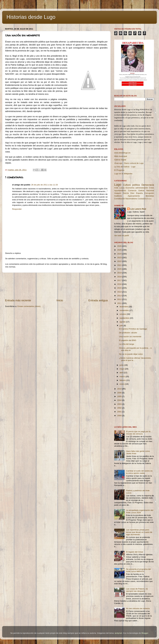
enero (122, 384)
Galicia (141, 191)
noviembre (124, 310)
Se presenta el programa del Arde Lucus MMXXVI (138, 570)
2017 (120, 280)
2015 (120, 288)
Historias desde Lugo (31, 17)
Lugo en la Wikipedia (123, 174)
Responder (17, 209)
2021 (120, 265)
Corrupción (149, 193)
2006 (120, 393)
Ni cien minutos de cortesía (138, 608)
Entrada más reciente (18, 300)
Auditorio (118, 196)
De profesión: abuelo (128, 333)
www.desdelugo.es (122, 153)
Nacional (150, 191)
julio (122, 326)
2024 (120, 254)
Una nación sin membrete (130, 337)
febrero (123, 380)
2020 (120, 269)
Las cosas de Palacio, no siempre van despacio (137, 590)
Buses (149, 199)
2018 (120, 277)
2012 (120, 299)
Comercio (132, 191)
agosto (123, 322)
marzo (123, 376)
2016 (120, 284)
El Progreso (119, 170)
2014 (120, 292)
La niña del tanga (127, 344)
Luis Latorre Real (138, 209)
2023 (120, 258)
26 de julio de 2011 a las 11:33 (45, 185)
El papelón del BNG (128, 340)
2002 (120, 408)
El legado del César (135, 552)
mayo (122, 369)
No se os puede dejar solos (131, 354)
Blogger (145, 633)
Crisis (151, 188)
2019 (120, 273)
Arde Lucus (119, 188)
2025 (120, 250)
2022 (120, 261)
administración (142, 188)
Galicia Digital (120, 160)
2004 (120, 400)
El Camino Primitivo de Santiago (133, 329)
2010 (120, 389)
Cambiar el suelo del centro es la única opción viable (139, 472)
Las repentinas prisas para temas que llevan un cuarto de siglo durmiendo (139, 532)
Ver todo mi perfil (121, 236)
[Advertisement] (56, 286)
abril (122, 373)
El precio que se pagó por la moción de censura (138, 433)
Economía (130, 188)
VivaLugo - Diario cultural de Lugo (129, 163)
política (136, 185)
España (139, 193)
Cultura (127, 185)
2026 (120, 246)
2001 (120, 412)
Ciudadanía (142, 199)
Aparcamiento (134, 196)
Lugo (118, 185)
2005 (120, 396)
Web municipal (121, 156)
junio (122, 365)
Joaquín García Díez (124, 193)
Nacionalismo (131, 199)
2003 (120, 404)
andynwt (118, 633)
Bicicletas (150, 196)
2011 (120, 303)
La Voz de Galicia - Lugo (125, 167)
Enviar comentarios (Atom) (29, 306)
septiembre (125, 318)
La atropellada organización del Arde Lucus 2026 (140, 511)
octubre (123, 314)
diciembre (124, 307)
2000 (120, 416)
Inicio (60, 300)
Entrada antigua (98, 300)
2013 (120, 296)
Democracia (148, 185)
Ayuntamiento (120, 191)
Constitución (120, 199)
